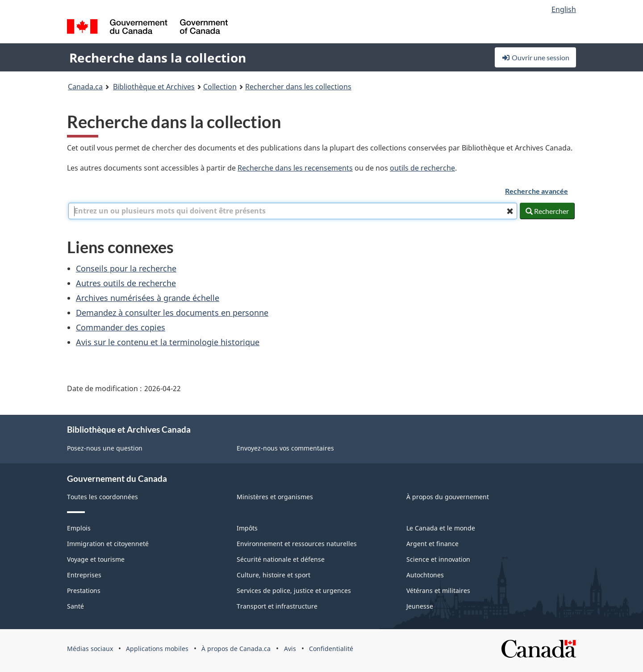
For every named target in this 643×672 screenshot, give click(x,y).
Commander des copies (121, 327)
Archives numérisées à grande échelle (148, 298)
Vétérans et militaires (438, 591)
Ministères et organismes (275, 497)
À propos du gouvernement (448, 497)
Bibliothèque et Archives (154, 87)
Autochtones (425, 575)
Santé (75, 606)
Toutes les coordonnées (102, 497)
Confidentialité (331, 649)
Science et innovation (438, 559)
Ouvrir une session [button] (535, 57)
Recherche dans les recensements (295, 168)
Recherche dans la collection (158, 58)
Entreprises (84, 575)
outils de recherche (422, 168)
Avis (290, 649)
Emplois (79, 528)
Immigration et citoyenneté (108, 544)
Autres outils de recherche (126, 283)
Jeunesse (420, 606)
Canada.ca (85, 87)
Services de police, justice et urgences (294, 591)
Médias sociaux (90, 649)
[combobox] (293, 211)
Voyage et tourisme (96, 559)
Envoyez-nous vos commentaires (285, 448)
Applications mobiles (157, 649)
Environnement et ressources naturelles (297, 544)
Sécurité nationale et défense (281, 559)
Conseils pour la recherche (126, 268)
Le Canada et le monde (441, 528)
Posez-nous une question (105, 448)
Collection (220, 87)
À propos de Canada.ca (236, 649)
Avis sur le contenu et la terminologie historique (168, 342)
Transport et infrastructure (277, 606)
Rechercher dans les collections (298, 87)
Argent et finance (432, 544)
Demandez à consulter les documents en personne (172, 313)
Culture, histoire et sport (273, 575)
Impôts (247, 528)
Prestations (84, 591)
